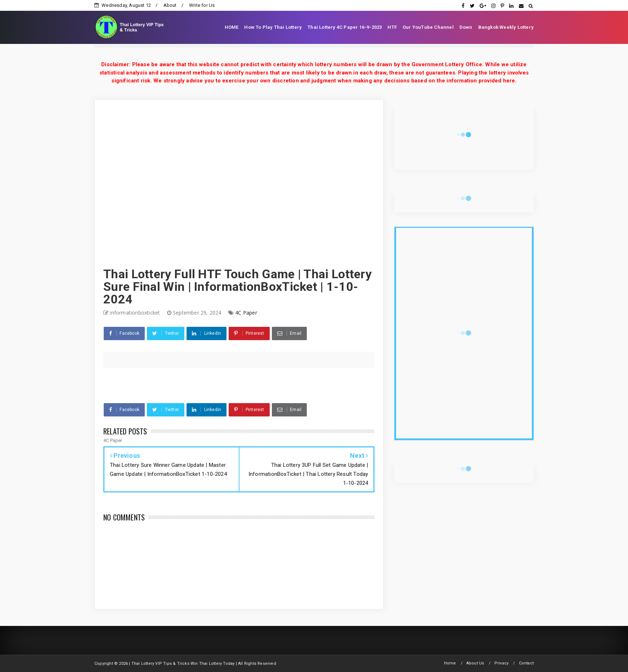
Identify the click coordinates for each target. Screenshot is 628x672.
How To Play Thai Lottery (273, 27)
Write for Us (202, 5)
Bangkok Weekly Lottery (506, 27)
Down (466, 27)
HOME (232, 27)
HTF (392, 27)
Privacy (501, 663)
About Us (475, 663)
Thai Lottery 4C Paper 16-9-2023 (345, 27)
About (170, 5)
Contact (526, 663)
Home (450, 663)
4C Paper (246, 313)
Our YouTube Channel (428, 27)
